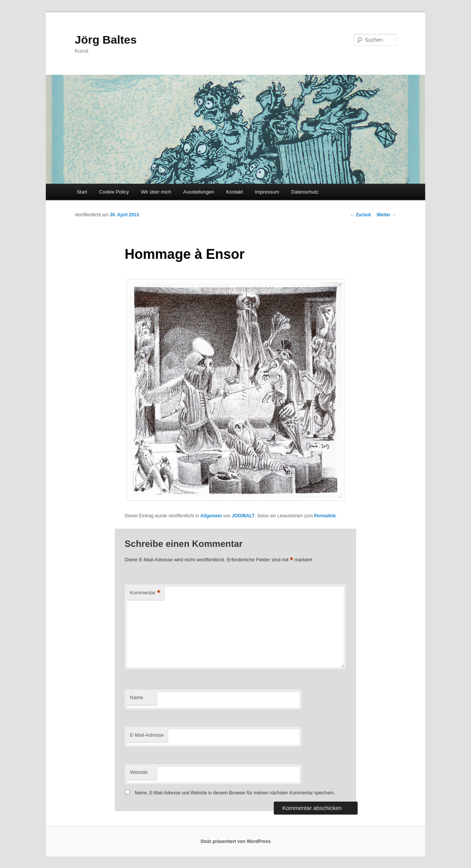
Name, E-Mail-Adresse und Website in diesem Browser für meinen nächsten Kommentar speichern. (235, 793)
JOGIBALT (243, 516)
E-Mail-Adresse (147, 735)
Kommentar (145, 593)
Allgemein (211, 516)
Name (137, 697)
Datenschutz (305, 192)
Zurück (360, 215)
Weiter (386, 215)
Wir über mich (156, 192)
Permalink (325, 516)
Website (139, 772)
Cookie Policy (114, 192)
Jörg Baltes (106, 40)
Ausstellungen (199, 192)
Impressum (267, 192)
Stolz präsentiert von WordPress (235, 841)
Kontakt (234, 192)
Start (82, 192)
